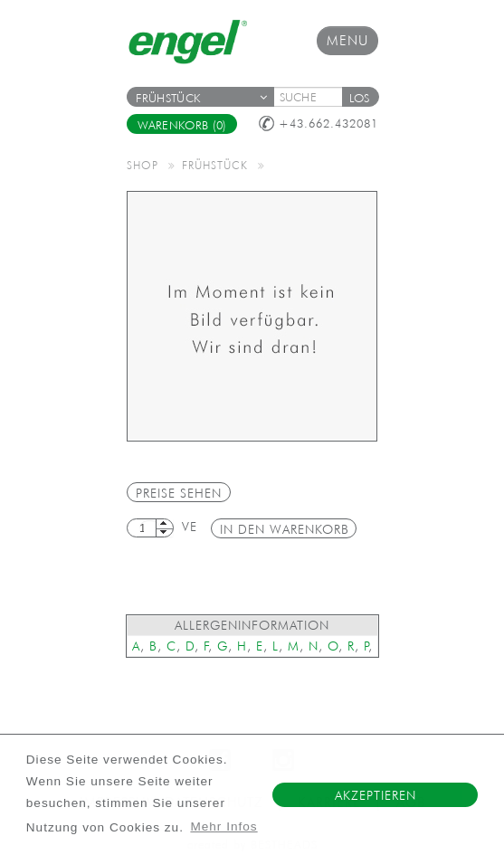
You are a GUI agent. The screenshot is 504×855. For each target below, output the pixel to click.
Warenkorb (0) (182, 125)
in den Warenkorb (285, 529)
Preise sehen (179, 493)
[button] (360, 97)
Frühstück (202, 98)
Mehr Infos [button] (223, 826)
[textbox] (314, 97)
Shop (143, 165)
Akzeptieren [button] (376, 795)
